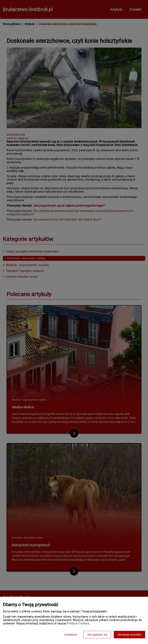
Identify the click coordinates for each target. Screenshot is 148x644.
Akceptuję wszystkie (129, 635)
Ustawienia (71, 635)
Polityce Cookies (78, 623)
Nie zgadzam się (97, 635)
